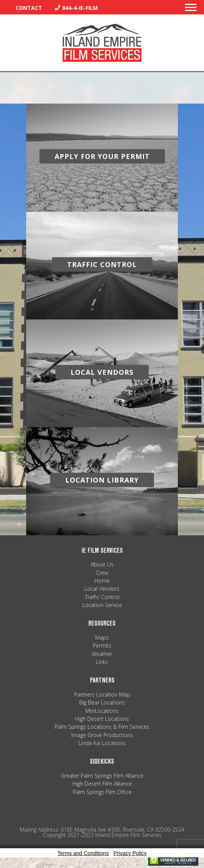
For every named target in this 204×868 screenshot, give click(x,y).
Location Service (102, 605)
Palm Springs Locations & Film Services (102, 727)
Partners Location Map (102, 694)
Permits (102, 645)
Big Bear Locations (102, 702)
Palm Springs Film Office (102, 792)
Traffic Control (102, 597)
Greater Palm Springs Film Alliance (102, 776)
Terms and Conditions (83, 853)
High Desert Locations (102, 719)
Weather (102, 654)
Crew (102, 573)
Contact (29, 8)
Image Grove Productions (102, 735)
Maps (102, 638)
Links (102, 662)
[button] (191, 9)
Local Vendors (102, 589)
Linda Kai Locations (102, 743)
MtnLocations (102, 711)
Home (102, 581)
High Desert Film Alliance (102, 784)
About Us (102, 564)
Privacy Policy (130, 853)
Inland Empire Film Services (102, 43)
